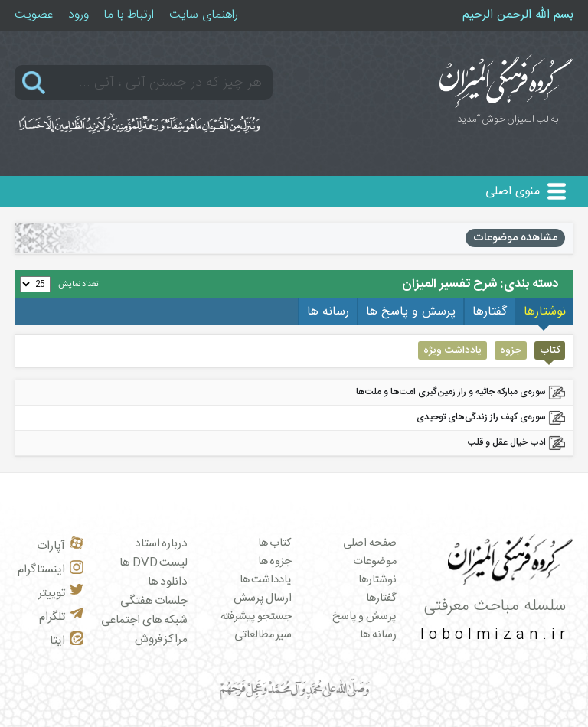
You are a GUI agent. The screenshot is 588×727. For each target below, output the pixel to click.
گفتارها (381, 598)
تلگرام (61, 617)
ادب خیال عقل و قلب (507, 442)
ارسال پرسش (263, 598)
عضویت (34, 15)
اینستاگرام (51, 570)
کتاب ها (275, 543)
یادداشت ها (266, 580)
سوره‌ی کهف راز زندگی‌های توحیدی (481, 417)
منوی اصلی (513, 192)
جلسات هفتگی (154, 601)
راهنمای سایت (204, 15)
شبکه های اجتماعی (144, 620)
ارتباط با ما (129, 15)
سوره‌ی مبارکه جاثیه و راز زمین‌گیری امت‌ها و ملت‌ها (451, 392)
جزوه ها (275, 562)
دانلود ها (168, 582)
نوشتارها (377, 580)
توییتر (61, 593)
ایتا (67, 641)
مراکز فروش (162, 639)
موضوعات (375, 562)
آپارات (60, 546)
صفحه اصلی (370, 543)
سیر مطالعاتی (263, 635)
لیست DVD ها (154, 563)
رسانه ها (378, 635)
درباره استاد (162, 544)
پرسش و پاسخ (364, 617)
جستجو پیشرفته (256, 617)
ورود (78, 15)
